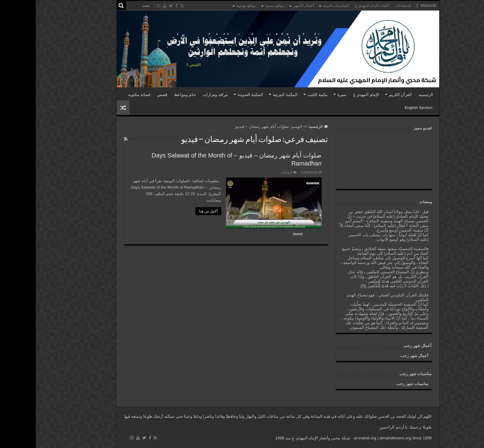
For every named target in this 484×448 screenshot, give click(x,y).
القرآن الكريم (365, 95)
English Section (383, 108)
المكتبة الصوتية (215, 95)
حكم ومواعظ (149, 95)
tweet (262, 234)
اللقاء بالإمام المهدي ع (336, 6)
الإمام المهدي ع (330, 95)
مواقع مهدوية (210, 6)
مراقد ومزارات (179, 95)
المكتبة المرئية (249, 95)
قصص (126, 95)
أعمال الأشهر (268, 6)
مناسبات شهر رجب (377, 384)
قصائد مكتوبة (103, 95)
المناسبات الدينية (300, 6)
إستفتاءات (367, 6)
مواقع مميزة (239, 6)
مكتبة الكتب (282, 95)
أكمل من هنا (173, 211)
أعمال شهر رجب (379, 356)
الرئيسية (390, 95)
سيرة (306, 95)
